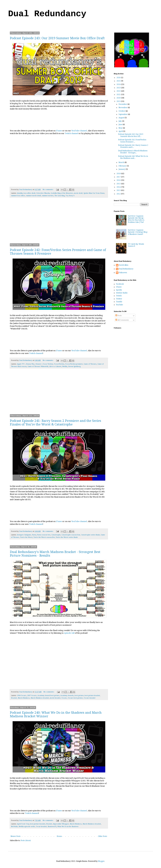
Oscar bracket (41, 827)
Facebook (120, 284)
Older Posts (103, 836)
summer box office (18, 196)
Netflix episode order (27, 827)
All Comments (122, 320)
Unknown (123, 273)
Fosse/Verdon (59, 364)
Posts (119, 316)
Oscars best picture (75, 698)
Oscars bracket (90, 698)
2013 (119, 190)
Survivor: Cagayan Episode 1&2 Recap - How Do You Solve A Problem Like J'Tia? (136, 219)
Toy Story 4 (70, 196)
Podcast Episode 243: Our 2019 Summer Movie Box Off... (131, 135)
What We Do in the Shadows (68, 827)
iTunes (59, 131)
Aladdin (20, 193)
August (122, 118)
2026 (119, 78)
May (121, 128)
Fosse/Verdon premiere (74, 364)
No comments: (48, 190)
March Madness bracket (40, 698)
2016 (119, 180)
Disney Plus (30, 364)
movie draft (78, 193)
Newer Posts (15, 836)
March (122, 162)
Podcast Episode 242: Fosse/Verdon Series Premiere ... (132, 141)
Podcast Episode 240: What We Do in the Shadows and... (133, 157)
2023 (119, 88)
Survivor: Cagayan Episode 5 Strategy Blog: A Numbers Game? (138, 232)
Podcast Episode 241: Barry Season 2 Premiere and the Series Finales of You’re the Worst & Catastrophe (55, 423)
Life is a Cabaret (55, 366)
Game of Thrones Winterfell (38, 366)
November (123, 108)
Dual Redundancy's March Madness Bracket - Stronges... (133, 152)
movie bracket (55, 698)
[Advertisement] (59, 222)
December (123, 104)
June (121, 124)
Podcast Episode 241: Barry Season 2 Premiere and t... (133, 146)
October (122, 111)
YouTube (119, 305)
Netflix (65, 366)
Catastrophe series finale (90, 535)
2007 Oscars (32, 696)
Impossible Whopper (61, 824)
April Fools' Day (23, 824)
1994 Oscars (22, 696)
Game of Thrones (90, 364)
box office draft (30, 193)
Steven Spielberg (74, 366)
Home (59, 836)
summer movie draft (33, 196)
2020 (119, 98)
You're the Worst (26, 537)
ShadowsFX (52, 827)
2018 (119, 174)
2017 (119, 177)
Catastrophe (56, 535)
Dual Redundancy (47, 14)
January (122, 169)
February (123, 166)
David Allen (124, 265)
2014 (119, 187)
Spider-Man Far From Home (94, 193)
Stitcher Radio (122, 293)
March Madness (24, 698)
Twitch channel (71, 133)
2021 (119, 95)
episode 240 (69, 633)
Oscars (64, 698)
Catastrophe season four (71, 535)
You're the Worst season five (44, 537)
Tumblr (119, 302)
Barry (34, 535)
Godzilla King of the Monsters (62, 193)
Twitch (119, 296)
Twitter (119, 299)
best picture (79, 696)
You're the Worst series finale (67, 537)
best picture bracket (92, 696)
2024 (119, 84)
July (120, 121)
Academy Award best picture (49, 696)
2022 (119, 91)
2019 (119, 101)
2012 (119, 194)
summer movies (48, 196)
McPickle (14, 827)
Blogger (101, 861)
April (121, 131)
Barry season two (44, 535)
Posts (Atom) (26, 840)
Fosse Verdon (48, 364)
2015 (119, 184)
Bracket (14, 698)
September (123, 114)
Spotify (119, 290)
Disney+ (39, 364)
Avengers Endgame (24, 535)
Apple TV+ (21, 364)
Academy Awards (67, 696)
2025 (119, 81)
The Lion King (60, 196)
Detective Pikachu (43, 193)
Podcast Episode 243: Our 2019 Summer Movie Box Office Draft (57, 38)
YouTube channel (79, 131)
